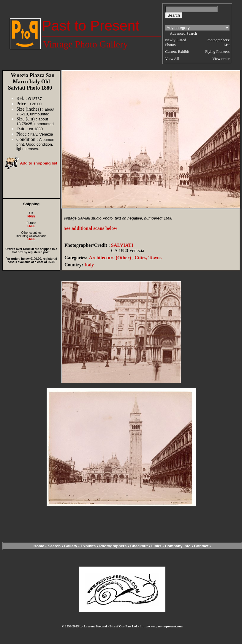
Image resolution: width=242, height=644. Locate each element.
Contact (201, 546)
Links (156, 546)
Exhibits (88, 546)
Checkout (139, 546)
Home (39, 546)
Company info (178, 546)
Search (54, 546)
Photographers (113, 546)
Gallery (71, 546)
